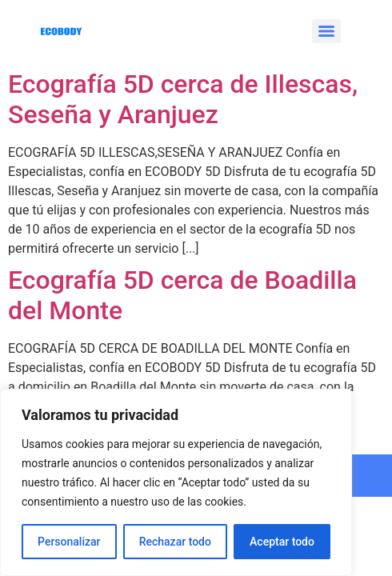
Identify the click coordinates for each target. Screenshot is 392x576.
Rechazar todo (175, 542)
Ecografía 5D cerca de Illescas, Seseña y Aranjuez (183, 99)
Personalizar (69, 542)
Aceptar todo (282, 542)
